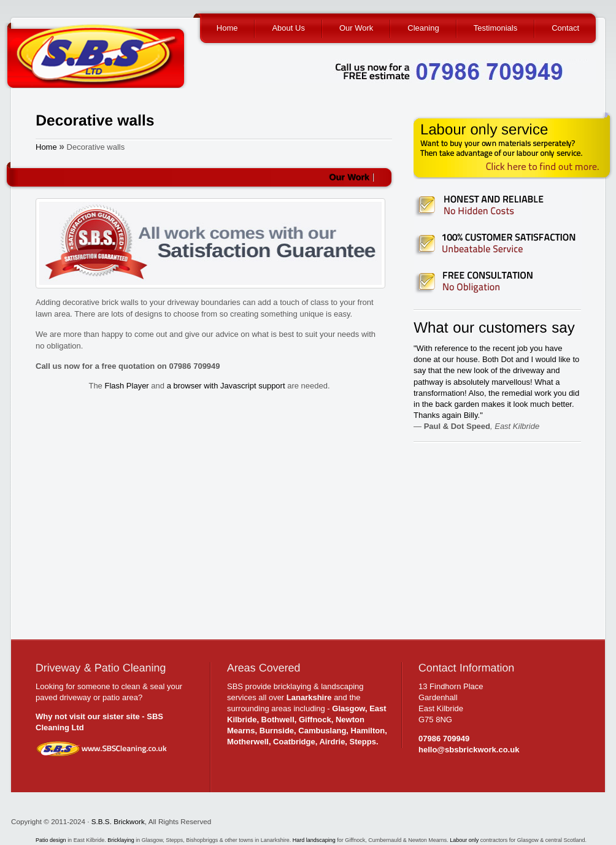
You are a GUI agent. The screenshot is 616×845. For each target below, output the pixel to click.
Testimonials (496, 28)
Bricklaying (121, 840)
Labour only (464, 840)
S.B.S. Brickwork (118, 821)
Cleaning (423, 28)
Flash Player (126, 386)
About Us (288, 28)
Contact (565, 28)
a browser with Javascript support (226, 386)
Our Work (356, 28)
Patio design (52, 840)
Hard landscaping (315, 840)
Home (227, 28)
